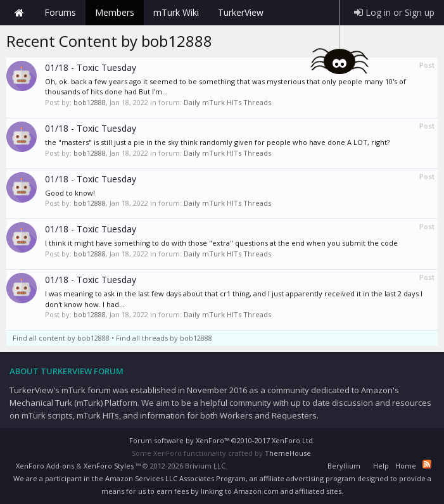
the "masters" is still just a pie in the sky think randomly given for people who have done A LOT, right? (217, 142)
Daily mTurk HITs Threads (227, 102)
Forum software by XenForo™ (222, 440)
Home (19, 13)
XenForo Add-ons (45, 466)
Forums (60, 12)
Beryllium (344, 466)
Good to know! (70, 193)
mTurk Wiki (176, 12)
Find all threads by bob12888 (164, 338)
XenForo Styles (109, 466)
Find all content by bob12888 (61, 338)
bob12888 (90, 102)
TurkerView (241, 12)
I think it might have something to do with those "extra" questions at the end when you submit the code (221, 243)
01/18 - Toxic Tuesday (91, 67)
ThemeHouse (288, 453)
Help (381, 466)
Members (115, 12)
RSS (427, 464)
